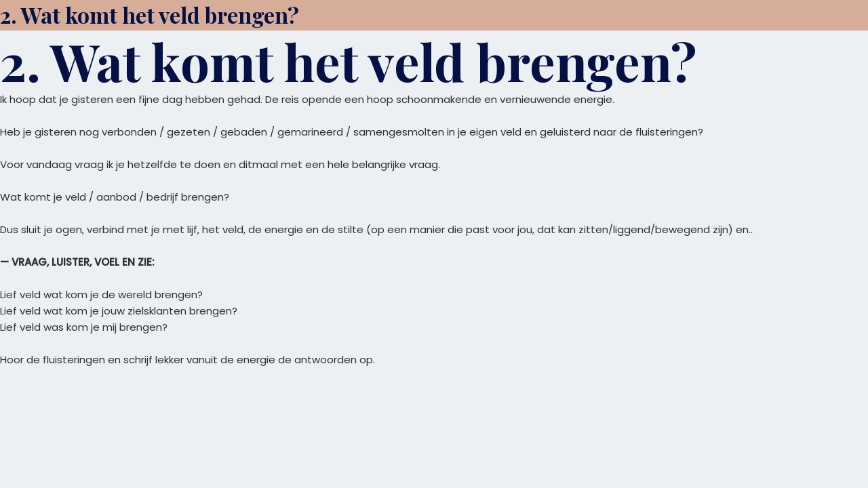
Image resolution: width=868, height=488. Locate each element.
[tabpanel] (434, 230)
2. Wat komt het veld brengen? (150, 15)
